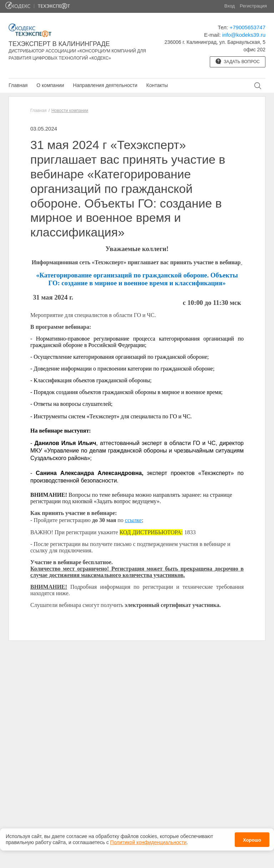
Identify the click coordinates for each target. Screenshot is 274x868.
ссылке (133, 520)
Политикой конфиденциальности (148, 842)
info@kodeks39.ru (244, 35)
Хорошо (252, 840)
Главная (18, 85)
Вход (230, 6)
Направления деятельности (105, 85)
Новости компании (70, 111)
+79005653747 (247, 27)
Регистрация (253, 6)
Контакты (157, 85)
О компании (50, 85)
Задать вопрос (238, 61)
